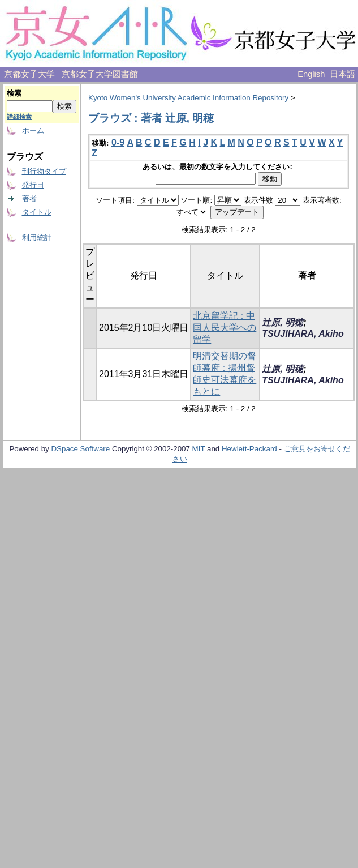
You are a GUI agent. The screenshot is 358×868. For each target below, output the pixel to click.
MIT (199, 449)
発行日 (33, 185)
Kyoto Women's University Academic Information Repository (188, 98)
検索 (14, 93)
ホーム (33, 131)
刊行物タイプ (44, 171)
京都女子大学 (31, 74)
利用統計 (37, 238)
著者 (29, 198)
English (311, 74)
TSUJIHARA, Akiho (303, 334)
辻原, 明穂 (282, 322)
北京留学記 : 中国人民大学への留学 (225, 328)
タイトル (37, 212)
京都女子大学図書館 (100, 74)
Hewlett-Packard (249, 449)
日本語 (342, 74)
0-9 (118, 142)
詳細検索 (19, 117)
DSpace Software (80, 449)
